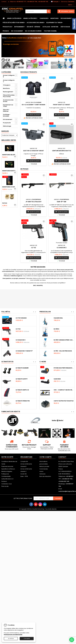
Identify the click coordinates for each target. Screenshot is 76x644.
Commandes (44, 469)
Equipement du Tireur (54, 23)
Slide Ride (57, 379)
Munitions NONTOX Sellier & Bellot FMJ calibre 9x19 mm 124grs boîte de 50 (10, 171)
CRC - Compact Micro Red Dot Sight (64, 390)
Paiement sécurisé (7, 466)
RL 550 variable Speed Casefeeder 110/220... (64, 340)
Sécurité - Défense (33, 27)
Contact (4, 2)
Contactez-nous (7, 484)
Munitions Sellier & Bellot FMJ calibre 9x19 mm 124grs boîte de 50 (10, 155)
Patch (5, 203)
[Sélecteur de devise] (71, 5)
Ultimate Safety (22, 379)
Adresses (42, 474)
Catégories (6, 72)
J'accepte (27, 639)
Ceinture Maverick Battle (62, 151)
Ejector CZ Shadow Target (34, 151)
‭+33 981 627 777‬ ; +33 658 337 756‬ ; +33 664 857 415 (32, 2)
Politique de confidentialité (13, 634)
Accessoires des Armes (35, 23)
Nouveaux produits (29, 72)
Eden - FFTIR (24, 476)
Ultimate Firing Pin (23, 401)
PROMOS (6, 31)
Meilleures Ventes (9, 140)
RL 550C (56, 329)
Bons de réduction (45, 476)
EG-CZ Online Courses (33, 31)
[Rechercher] (38, 11)
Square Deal (58, 318)
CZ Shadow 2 (62, 248)
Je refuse (11, 639)
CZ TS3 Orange (21, 318)
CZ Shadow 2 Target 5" (24, 351)
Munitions (54, 18)
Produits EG (7, 27)
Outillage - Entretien (50, 27)
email (51, 449)
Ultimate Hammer (22, 368)
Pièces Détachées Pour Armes (13, 23)
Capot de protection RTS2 (64, 401)
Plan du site (5, 486)
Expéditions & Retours (8, 469)
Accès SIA (24, 474)
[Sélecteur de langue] (56, 2)
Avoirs (41, 471)
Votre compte (45, 457)
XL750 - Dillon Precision (63, 351)
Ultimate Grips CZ (22, 390)
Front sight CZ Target (62, 105)
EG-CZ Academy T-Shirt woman (33, 105)
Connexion (71, 2)
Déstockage (65, 27)
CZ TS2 (34, 248)
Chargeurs (44, 18)
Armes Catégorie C (30, 18)
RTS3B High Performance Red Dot (64, 368)
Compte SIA (24, 461)
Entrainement (19, 27)
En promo (24, 169)
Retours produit (44, 466)
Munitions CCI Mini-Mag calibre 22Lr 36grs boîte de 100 (10, 187)
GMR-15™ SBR (61, 202)
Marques (5, 131)
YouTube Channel (50, 31)
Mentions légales (7, 471)
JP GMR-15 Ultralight (34, 202)
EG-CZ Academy (17, 31)
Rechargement (66, 18)
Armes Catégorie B (14, 18)
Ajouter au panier (34, 161)
